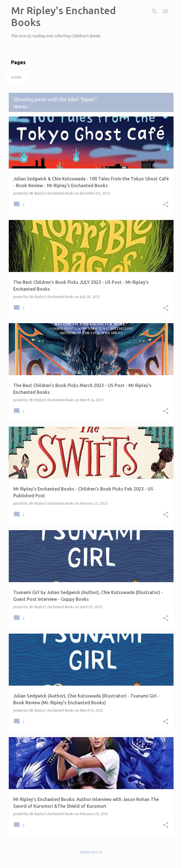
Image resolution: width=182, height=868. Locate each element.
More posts (91, 852)
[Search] (154, 11)
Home (16, 77)
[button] (166, 205)
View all (21, 107)
